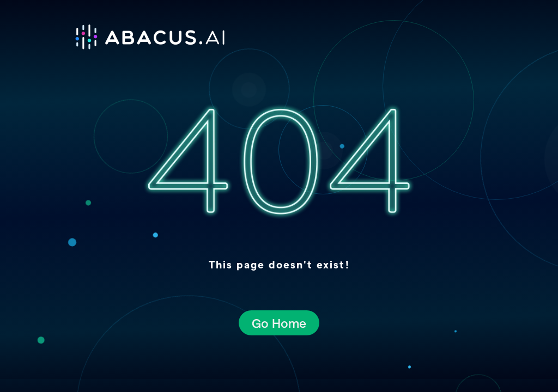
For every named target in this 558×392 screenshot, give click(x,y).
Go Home (279, 323)
